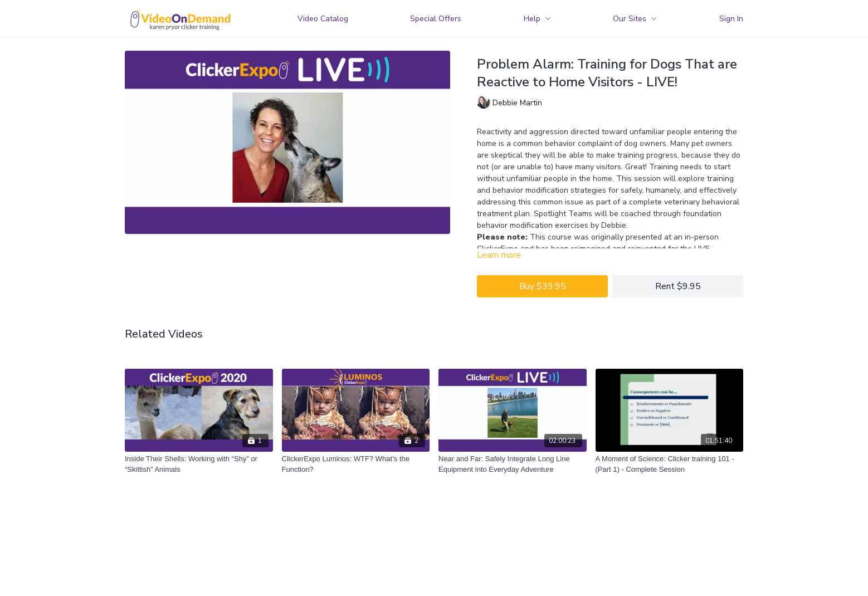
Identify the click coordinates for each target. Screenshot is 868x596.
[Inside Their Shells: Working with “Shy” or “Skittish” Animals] (199, 464)
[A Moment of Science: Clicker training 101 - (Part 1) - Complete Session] (670, 464)
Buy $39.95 (543, 286)
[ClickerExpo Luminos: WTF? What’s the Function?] (356, 464)
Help (537, 19)
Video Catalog (323, 19)
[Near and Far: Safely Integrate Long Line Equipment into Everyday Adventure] (513, 464)
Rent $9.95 (678, 286)
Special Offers (436, 19)
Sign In (731, 19)
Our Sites (635, 19)
